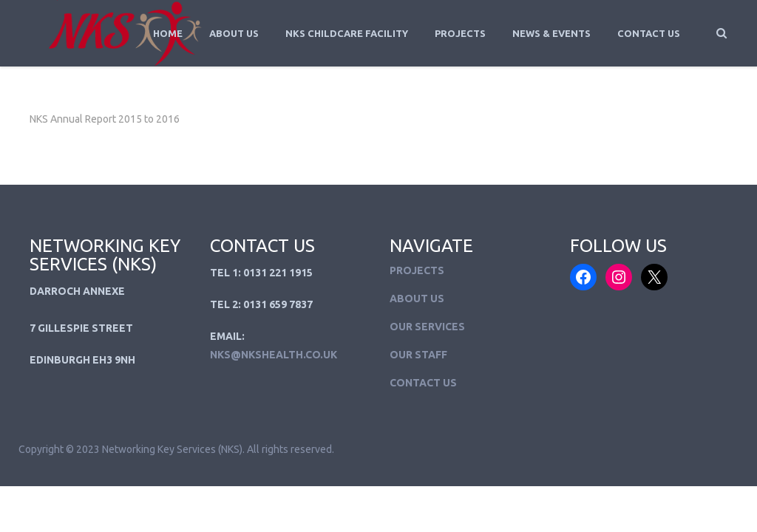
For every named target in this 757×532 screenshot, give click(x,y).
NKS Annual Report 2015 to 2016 (105, 119)
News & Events (551, 33)
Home (168, 33)
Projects (460, 33)
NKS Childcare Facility (347, 33)
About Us (234, 33)
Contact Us (649, 33)
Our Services (427, 327)
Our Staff (418, 355)
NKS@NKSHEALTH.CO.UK (274, 355)
